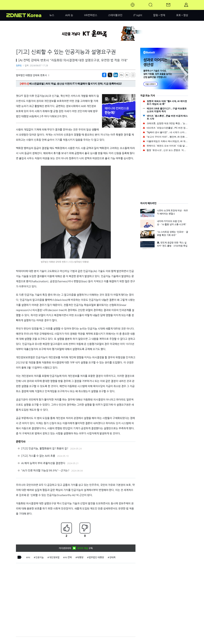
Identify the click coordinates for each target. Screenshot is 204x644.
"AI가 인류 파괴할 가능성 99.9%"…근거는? (45, 470)
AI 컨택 (68, 557)
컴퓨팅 (19, 66)
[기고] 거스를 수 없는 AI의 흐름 (38, 456)
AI (29, 557)
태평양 (80, 557)
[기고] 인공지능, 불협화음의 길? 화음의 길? (45, 448)
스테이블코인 (115, 15)
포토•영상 (182, 15)
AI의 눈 (69, 15)
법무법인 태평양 (96, 557)
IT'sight (138, 15)
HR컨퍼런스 (91, 15)
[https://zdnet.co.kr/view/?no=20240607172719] (104, 75)
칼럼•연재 (159, 15)
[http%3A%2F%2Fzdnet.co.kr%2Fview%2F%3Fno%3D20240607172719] (116, 75)
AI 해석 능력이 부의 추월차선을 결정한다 (43, 463)
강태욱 (112, 557)
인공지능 (40, 557)
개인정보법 (54, 557)
